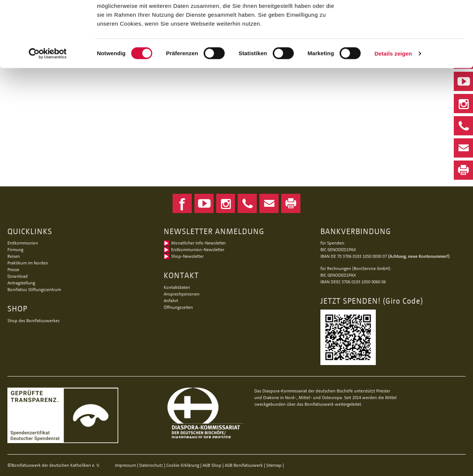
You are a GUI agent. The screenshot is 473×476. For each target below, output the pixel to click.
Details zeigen (393, 110)
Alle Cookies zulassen (411, 18)
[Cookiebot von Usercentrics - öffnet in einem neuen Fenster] (48, 110)
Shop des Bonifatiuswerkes (33, 320)
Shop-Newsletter (187, 256)
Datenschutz (151, 465)
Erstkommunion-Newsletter (198, 249)
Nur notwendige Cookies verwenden (411, 43)
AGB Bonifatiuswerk (244, 465)
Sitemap (274, 465)
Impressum (125, 465)
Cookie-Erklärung (183, 465)
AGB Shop (212, 465)
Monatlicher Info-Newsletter (198, 243)
